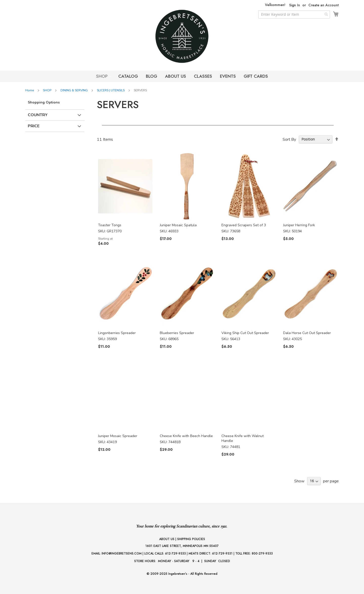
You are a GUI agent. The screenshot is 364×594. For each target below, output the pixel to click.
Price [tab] (34, 126)
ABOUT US (176, 76)
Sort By (289, 139)
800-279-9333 (262, 554)
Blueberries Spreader (177, 333)
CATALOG (128, 76)
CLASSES (203, 76)
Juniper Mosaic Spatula (178, 225)
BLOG (152, 76)
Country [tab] (38, 115)
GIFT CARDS (256, 76)
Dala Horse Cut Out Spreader (307, 333)
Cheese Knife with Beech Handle (186, 436)
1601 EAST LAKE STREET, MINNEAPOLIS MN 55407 (182, 546)
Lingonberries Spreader (117, 333)
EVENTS (228, 76)
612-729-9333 (175, 554)
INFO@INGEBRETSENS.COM (122, 554)
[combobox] (294, 14)
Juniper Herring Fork (299, 225)
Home (30, 90)
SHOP (103, 76)
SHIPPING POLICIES (191, 539)
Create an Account (324, 5)
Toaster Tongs (110, 225)
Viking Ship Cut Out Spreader (245, 333)
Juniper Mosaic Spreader (118, 436)
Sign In (295, 5)
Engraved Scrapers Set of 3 (244, 225)
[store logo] (182, 36)
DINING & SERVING (74, 90)
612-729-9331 (222, 554)
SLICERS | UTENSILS (111, 90)
